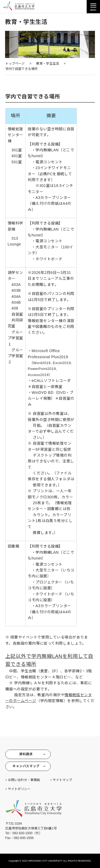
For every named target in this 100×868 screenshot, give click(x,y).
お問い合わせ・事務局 (24, 780)
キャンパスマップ (29, 766)
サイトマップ (62, 780)
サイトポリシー (19, 789)
